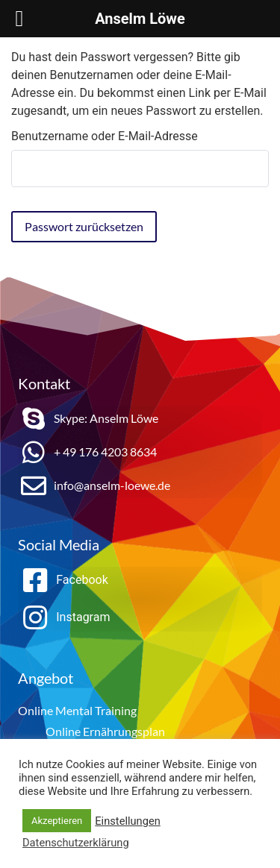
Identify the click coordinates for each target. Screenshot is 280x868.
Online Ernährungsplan (105, 731)
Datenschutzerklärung (76, 843)
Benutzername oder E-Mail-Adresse (105, 136)
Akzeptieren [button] (57, 821)
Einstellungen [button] (128, 821)
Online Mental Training (77, 710)
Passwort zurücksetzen (84, 226)
